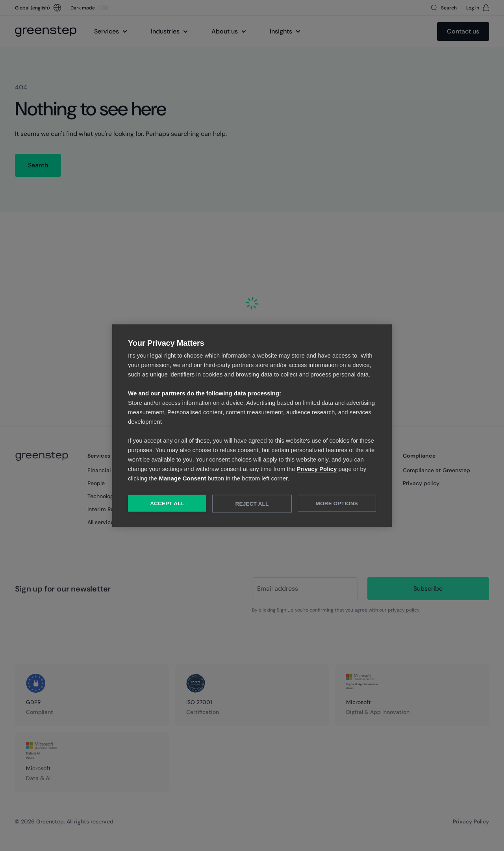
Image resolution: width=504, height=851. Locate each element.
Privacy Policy (317, 468)
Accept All (167, 503)
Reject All (252, 503)
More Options (337, 503)
